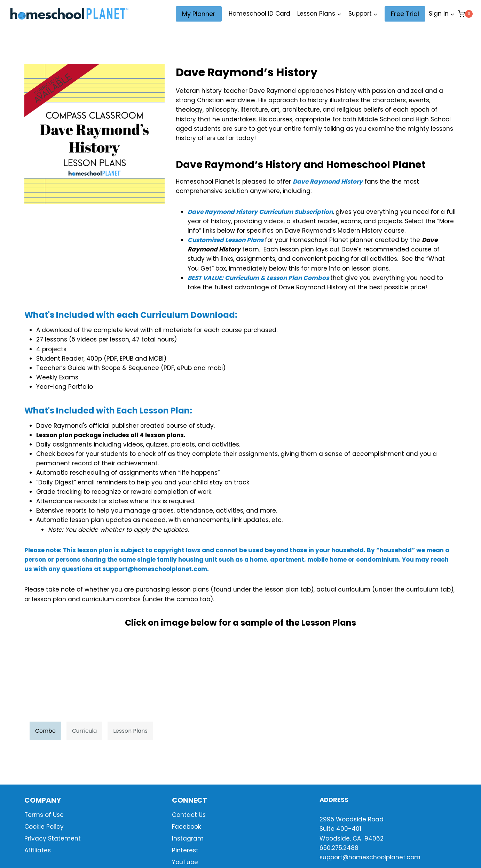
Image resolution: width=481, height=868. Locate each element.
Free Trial (405, 14)
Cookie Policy (44, 827)
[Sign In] (442, 14)
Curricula (84, 731)
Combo (45, 731)
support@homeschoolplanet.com (155, 569)
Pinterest (185, 850)
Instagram (188, 838)
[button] (452, 14)
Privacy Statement (53, 838)
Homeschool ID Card (259, 14)
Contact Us (189, 815)
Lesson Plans (130, 731)
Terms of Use (44, 815)
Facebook (186, 827)
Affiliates (38, 850)
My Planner (199, 14)
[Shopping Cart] (465, 14)
